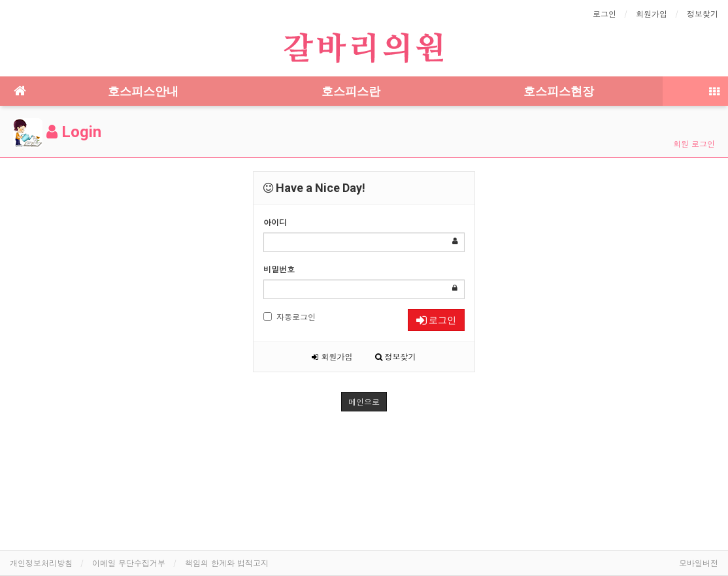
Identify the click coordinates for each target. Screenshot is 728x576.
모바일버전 (699, 563)
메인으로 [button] (364, 401)
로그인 (604, 13)
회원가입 (652, 13)
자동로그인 (290, 316)
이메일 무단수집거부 (129, 563)
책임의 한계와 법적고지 (227, 563)
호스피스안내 (143, 91)
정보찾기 (703, 13)
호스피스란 (351, 91)
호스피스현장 (559, 91)
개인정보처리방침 (41, 563)
